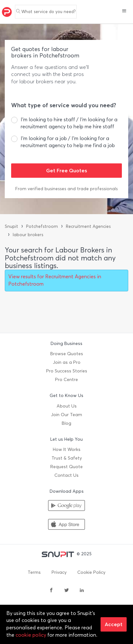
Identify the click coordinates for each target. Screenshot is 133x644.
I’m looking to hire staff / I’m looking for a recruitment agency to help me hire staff (69, 123)
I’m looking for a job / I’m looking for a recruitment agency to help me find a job (68, 142)
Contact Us (66, 475)
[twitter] (66, 591)
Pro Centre (66, 380)
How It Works (67, 449)
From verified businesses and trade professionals (66, 189)
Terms (34, 572)
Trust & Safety (67, 458)
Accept (114, 624)
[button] (124, 11)
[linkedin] (82, 591)
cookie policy (31, 635)
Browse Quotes (67, 354)
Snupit (11, 226)
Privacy (59, 572)
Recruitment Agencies (88, 226)
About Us (67, 406)
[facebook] (51, 591)
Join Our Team (66, 415)
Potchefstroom (42, 226)
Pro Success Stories (67, 371)
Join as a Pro (67, 362)
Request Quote (66, 467)
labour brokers (28, 235)
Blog (66, 423)
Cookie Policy (91, 572)
